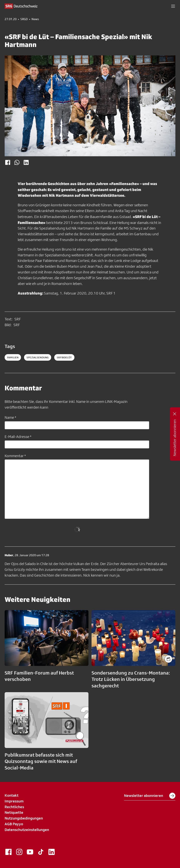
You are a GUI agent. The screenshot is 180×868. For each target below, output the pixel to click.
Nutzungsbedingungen (24, 818)
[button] (173, 6)
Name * (10, 417)
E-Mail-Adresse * (18, 437)
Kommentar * (15, 456)
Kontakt (12, 795)
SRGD (24, 19)
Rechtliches (14, 807)
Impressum (14, 801)
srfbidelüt (64, 357)
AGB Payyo (14, 824)
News (35, 19)
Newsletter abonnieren (150, 796)
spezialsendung (38, 357)
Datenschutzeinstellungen (27, 830)
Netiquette (14, 812)
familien (13, 357)
